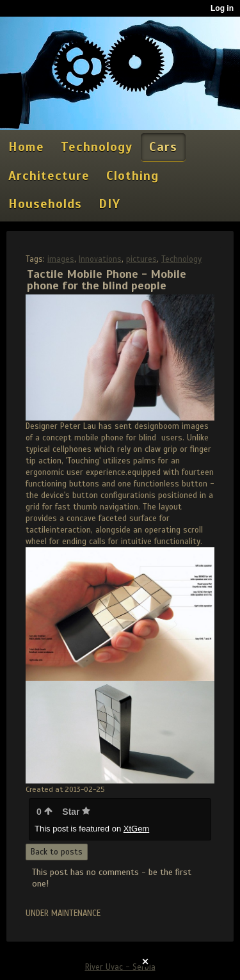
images (61, 259)
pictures (141, 259)
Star (76, 812)
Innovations (100, 259)
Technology (181, 259)
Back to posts (57, 852)
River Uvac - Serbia (120, 967)
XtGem (136, 829)
